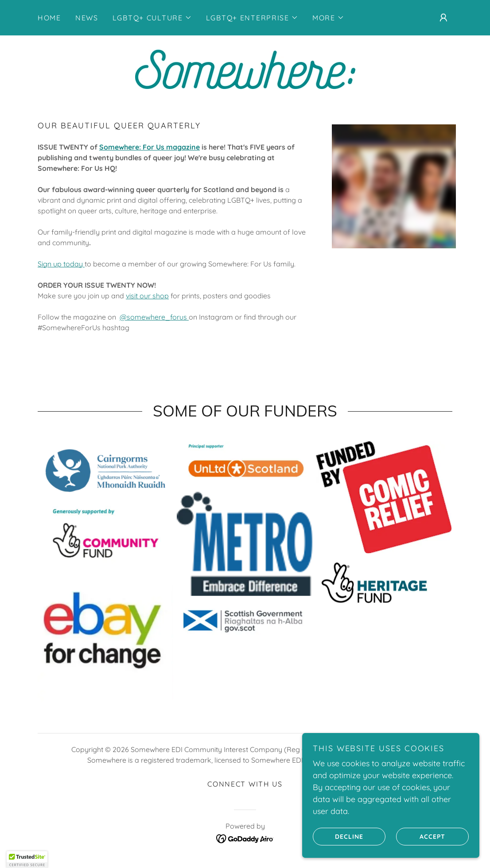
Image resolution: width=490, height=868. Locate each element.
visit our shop (147, 296)
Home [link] (49, 18)
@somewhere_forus (154, 317)
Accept (421, 836)
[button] (152, 18)
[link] (245, 68)
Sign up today (60, 264)
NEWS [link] (87, 18)
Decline (338, 836)
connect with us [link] (245, 784)
